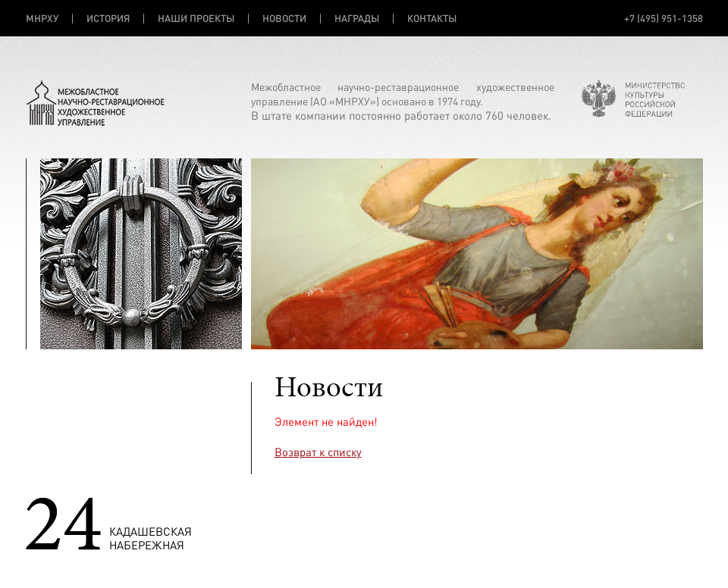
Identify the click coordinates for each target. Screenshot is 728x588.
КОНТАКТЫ (432, 18)
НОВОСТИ (284, 18)
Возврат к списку (318, 452)
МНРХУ (42, 18)
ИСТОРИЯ (108, 18)
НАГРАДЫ (357, 18)
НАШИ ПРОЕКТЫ (196, 18)
